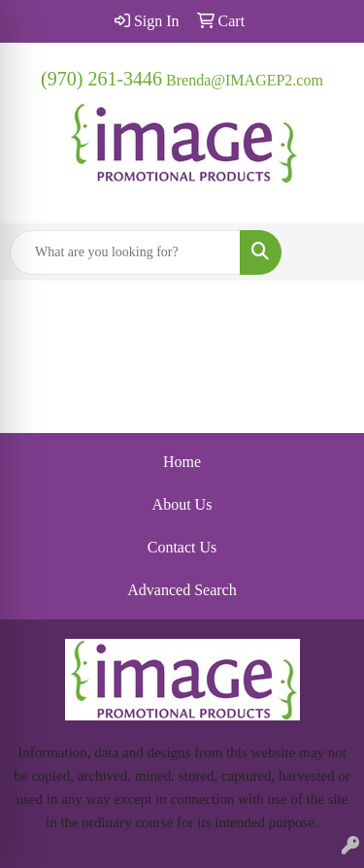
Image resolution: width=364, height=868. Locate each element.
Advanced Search (182, 590)
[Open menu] (325, 252)
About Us (182, 504)
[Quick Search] (125, 252)
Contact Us (182, 547)
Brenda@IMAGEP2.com (245, 80)
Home (182, 462)
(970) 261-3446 (101, 79)
